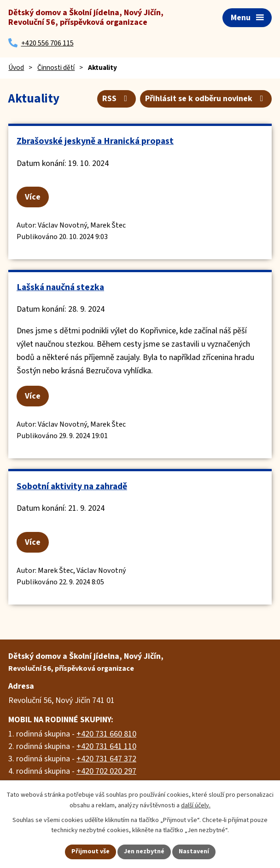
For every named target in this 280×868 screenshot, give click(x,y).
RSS (117, 99)
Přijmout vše (90, 851)
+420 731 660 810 (106, 734)
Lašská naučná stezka (60, 287)
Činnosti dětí (56, 68)
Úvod (16, 68)
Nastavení (194, 851)
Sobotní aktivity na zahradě (72, 486)
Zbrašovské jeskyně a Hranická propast (95, 141)
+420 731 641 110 (106, 746)
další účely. (196, 805)
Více (33, 197)
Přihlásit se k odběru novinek (206, 99)
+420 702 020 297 (106, 771)
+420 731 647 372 (106, 759)
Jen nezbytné (144, 851)
